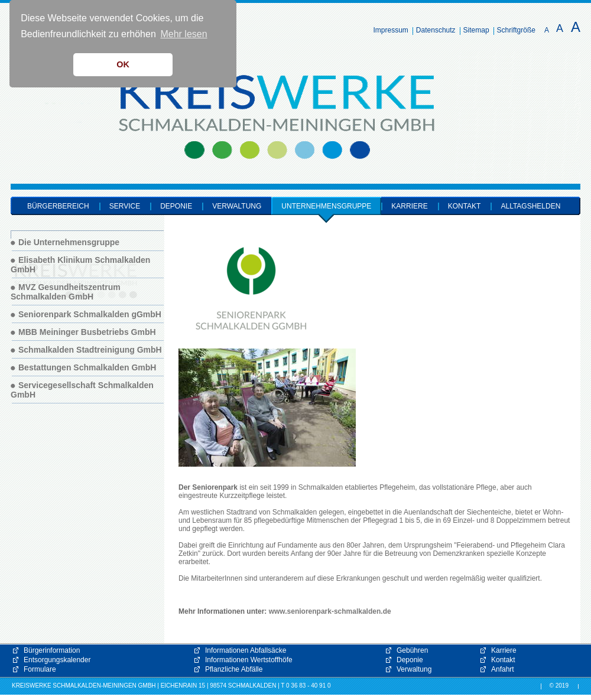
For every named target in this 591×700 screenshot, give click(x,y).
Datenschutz (436, 30)
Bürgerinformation (52, 650)
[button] (461, 595)
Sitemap (476, 30)
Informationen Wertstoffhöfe (249, 660)
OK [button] (123, 64)
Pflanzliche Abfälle (234, 669)
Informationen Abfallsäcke (246, 650)
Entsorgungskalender (57, 660)
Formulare (40, 669)
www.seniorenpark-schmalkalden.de (330, 611)
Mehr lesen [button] (184, 34)
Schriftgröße (516, 30)
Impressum (391, 30)
